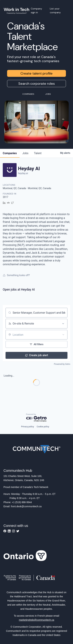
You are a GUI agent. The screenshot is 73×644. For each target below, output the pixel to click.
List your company (55, 11)
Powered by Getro (62, 364)
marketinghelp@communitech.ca (36, 620)
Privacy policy (28, 427)
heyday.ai (23, 173)
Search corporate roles (37, 84)
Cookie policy (43, 427)
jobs (25, 153)
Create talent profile (36, 73)
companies (10, 153)
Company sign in (36, 11)
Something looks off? (16, 275)
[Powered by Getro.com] (36, 418)
